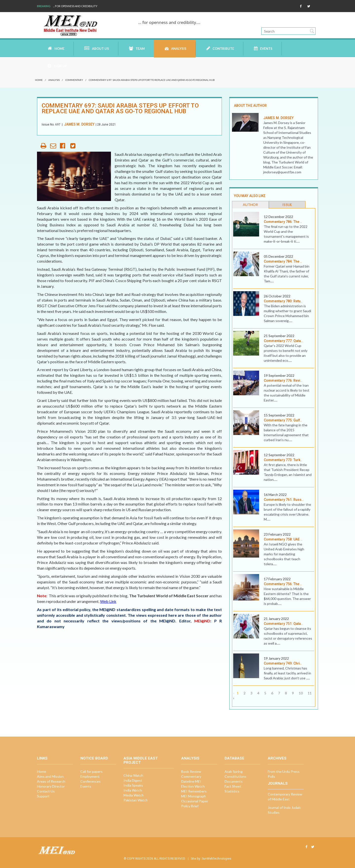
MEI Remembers (194, 791)
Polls (271, 776)
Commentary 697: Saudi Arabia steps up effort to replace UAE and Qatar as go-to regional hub (152, 80)
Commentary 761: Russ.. (284, 500)
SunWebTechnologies (216, 859)
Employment (90, 776)
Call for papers (91, 771)
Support (43, 796)
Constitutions (235, 776)
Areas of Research (51, 781)
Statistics (232, 791)
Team (137, 48)
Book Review (191, 771)
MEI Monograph (194, 796)
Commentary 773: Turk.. (283, 460)
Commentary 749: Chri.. (283, 663)
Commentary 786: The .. (283, 222)
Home (56, 48)
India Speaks (133, 785)
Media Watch (134, 795)
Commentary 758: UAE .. (283, 539)
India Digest (133, 780)
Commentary (74, 80)
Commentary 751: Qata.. (283, 624)
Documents (234, 781)
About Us (97, 48)
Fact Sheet (233, 786)
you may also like (250, 196)
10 (301, 693)
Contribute (220, 48)
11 (310, 693)
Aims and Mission (50, 776)
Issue (287, 205)
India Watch (133, 790)
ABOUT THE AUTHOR (250, 106)
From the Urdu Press (284, 771)
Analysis (176, 48)
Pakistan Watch (136, 800)
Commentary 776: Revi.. (283, 380)
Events (263, 48)
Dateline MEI (191, 781)
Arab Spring (234, 771)
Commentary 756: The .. (283, 584)
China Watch (133, 775)
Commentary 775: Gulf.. (283, 420)
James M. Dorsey (79, 124)
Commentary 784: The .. (283, 261)
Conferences (90, 781)
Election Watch (193, 786)
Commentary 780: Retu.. (283, 301)
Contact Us (46, 791)
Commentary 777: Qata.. (283, 341)
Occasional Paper (195, 801)
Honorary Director (51, 786)
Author (250, 205)
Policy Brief (190, 806)
